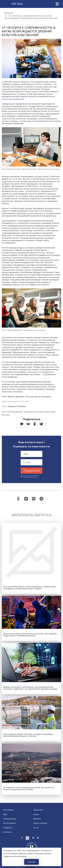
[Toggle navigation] (57, 4)
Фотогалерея (9, 823)
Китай (6, 415)
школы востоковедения (13, 99)
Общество (38, 810)
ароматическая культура (40, 412)
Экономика (8, 810)
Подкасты (8, 828)
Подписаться (32, 471)
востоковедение (12, 412)
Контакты (7, 832)
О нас (36, 828)
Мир (5, 814)
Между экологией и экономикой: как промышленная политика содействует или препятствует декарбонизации (30, 688)
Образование (10, 819)
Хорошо (31, 862)
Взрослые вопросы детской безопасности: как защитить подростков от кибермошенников (30, 635)
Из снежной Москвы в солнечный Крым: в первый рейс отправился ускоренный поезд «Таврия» (30, 588)
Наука (36, 814)
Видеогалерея (40, 823)
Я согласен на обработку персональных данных (31, 476)
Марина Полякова (17, 406)
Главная (8, 13)
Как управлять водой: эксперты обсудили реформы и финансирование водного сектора (28, 735)
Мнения (37, 819)
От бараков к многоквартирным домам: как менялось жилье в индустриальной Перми (29, 788)
